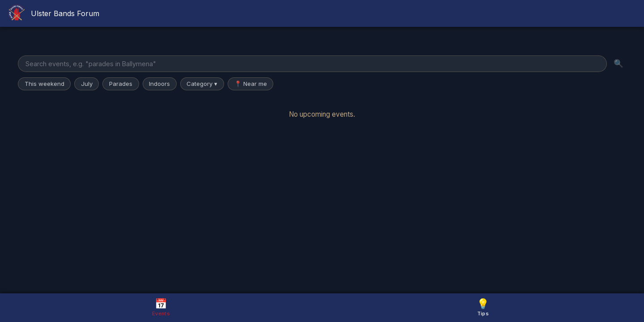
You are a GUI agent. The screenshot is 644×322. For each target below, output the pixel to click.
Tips (483, 307)
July (87, 84)
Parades (121, 84)
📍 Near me (251, 84)
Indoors (159, 84)
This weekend (44, 84)
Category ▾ (202, 84)
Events (161, 307)
